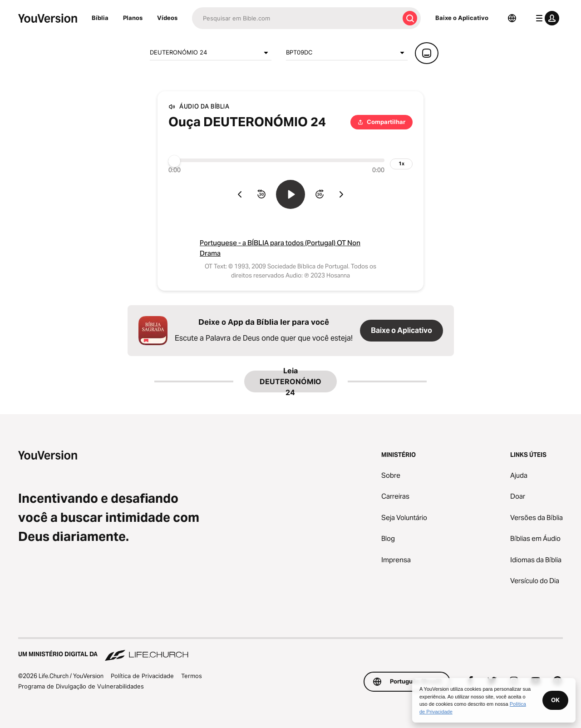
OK (555, 700)
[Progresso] (276, 160)
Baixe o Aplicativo (462, 18)
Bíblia (100, 18)
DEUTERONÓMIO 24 (211, 53)
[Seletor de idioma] (512, 18)
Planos (133, 18)
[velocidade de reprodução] (401, 164)
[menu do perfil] (546, 18)
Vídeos (167, 18)
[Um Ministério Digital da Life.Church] (290, 650)
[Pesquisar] (295, 18)
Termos (192, 676)
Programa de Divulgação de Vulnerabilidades (81, 686)
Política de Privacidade (142, 676)
